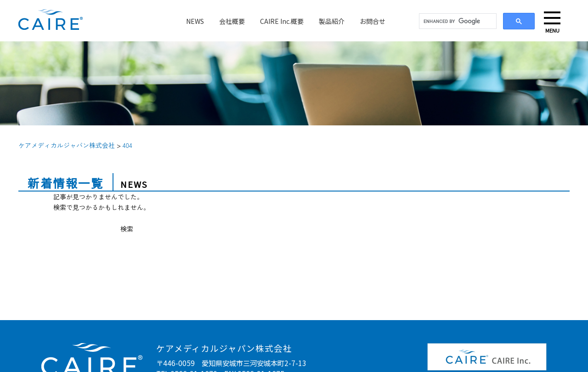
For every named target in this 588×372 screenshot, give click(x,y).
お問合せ (373, 21)
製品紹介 (332, 21)
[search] (457, 22)
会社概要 (232, 21)
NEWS (195, 21)
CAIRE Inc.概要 (282, 21)
